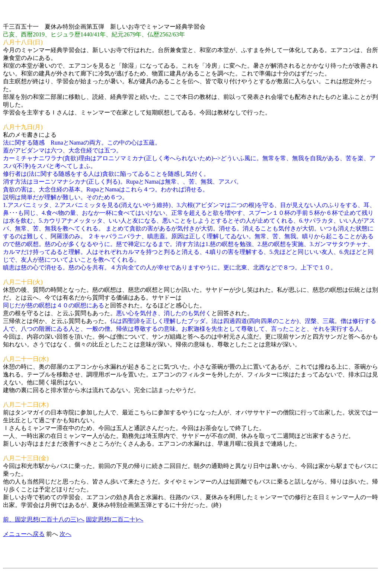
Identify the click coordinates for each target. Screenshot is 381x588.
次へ (65, 534)
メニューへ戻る (24, 534)
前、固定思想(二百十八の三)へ (44, 519)
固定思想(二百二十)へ (115, 519)
